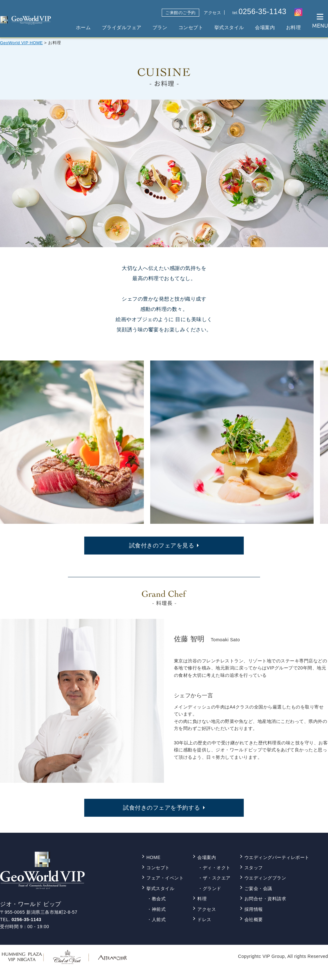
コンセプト (191, 27)
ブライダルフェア (122, 27)
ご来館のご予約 (180, 13)
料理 (202, 899)
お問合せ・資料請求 (265, 899)
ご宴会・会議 (258, 888)
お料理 (294, 27)
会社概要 (254, 919)
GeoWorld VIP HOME (21, 43)
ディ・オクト (217, 868)
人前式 (159, 919)
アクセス (212, 13)
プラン (160, 27)
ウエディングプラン (265, 878)
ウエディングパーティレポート (277, 857)
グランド (212, 888)
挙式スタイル (229, 27)
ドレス (204, 919)
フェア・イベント (165, 878)
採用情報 (254, 909)
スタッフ (254, 868)
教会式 (159, 899)
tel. (259, 12)
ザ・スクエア (217, 878)
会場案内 (265, 27)
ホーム (83, 27)
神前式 (159, 909)
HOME (153, 857)
